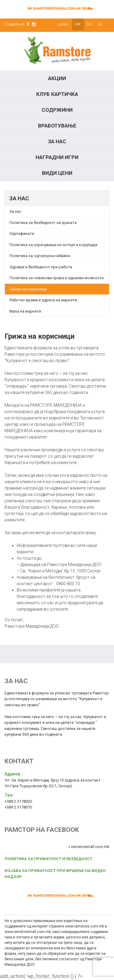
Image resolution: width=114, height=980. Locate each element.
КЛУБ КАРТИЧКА (57, 94)
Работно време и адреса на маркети (43, 300)
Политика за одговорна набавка (40, 256)
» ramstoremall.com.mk (89, 847)
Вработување (57, 126)
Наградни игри (57, 157)
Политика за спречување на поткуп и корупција (53, 245)
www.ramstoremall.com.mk (28, 932)
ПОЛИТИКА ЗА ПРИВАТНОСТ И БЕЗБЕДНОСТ (48, 859)
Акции (57, 78)
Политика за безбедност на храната (43, 223)
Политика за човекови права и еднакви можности (57, 278)
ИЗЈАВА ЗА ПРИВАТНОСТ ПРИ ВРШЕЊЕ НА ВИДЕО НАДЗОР (55, 874)
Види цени (57, 173)
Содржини (57, 110)
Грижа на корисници (28, 289)
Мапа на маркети (25, 311)
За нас (57, 141)
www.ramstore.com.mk (85, 926)
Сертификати (22, 234)
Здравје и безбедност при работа (41, 267)
